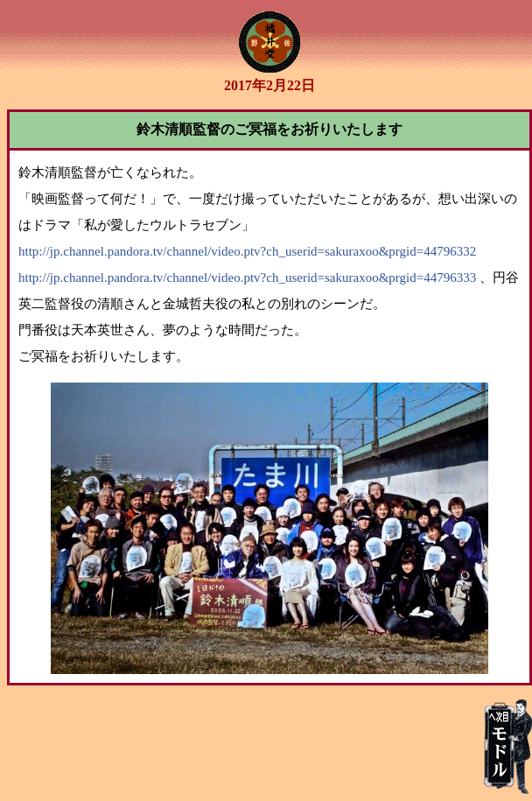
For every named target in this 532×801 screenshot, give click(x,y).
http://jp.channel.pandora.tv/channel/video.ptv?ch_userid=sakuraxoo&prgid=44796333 (247, 278)
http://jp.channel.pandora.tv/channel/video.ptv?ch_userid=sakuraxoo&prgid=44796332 (247, 251)
